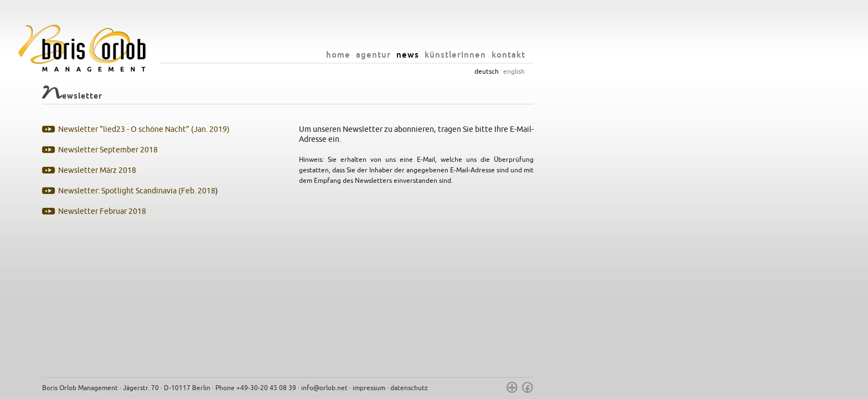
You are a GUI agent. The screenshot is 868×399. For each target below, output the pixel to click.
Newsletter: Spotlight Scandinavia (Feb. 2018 (283, 191)
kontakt (655, 55)
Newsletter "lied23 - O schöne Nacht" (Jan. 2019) (290, 129)
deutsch (633, 71)
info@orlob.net (471, 388)
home (484, 55)
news (554, 55)
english (660, 71)
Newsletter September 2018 (254, 150)
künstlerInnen (601, 55)
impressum (515, 388)
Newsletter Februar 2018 (248, 211)
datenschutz (555, 388)
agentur (520, 55)
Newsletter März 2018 (243, 170)
